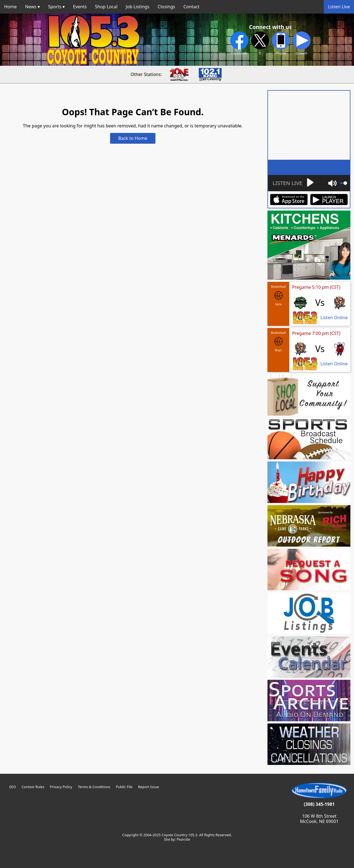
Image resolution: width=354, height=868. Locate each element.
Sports (55, 7)
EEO (13, 787)
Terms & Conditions (94, 787)
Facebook (239, 44)
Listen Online (334, 318)
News (31, 7)
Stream (302, 44)
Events (80, 7)
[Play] (293, 183)
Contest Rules (33, 787)
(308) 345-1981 (319, 804)
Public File (124, 787)
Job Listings (138, 7)
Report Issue (149, 787)
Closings (166, 7)
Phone (281, 44)
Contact (191, 7)
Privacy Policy (61, 787)
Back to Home (133, 138)
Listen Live (339, 7)
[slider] (343, 183)
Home (11, 7)
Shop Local (106, 7)
